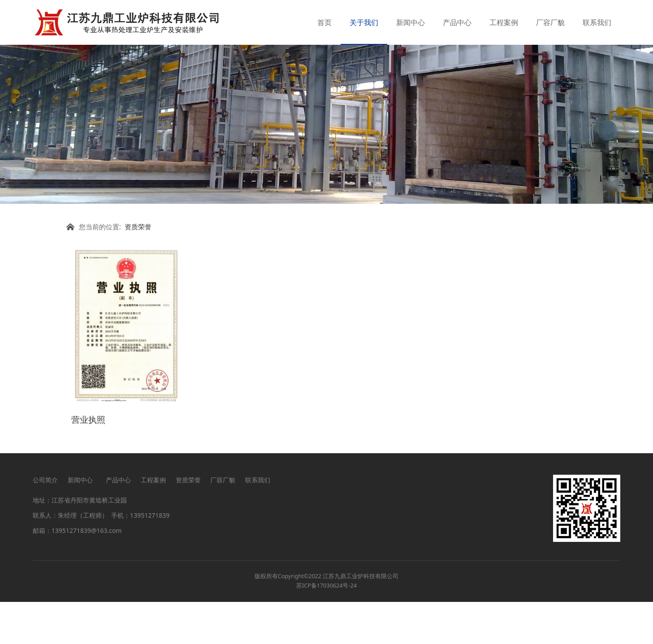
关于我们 (364, 22)
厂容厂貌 (550, 22)
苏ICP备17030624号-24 (326, 628)
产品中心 (457, 22)
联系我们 (597, 22)
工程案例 (504, 22)
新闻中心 (411, 22)
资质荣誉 (138, 272)
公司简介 (45, 522)
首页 (324, 22)
